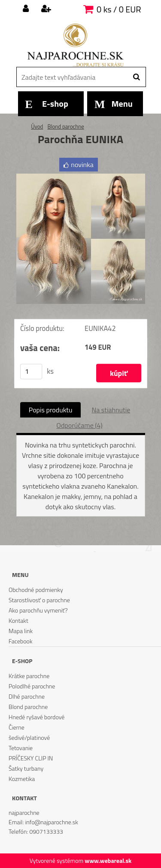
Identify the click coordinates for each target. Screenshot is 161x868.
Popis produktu (51, 410)
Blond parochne (65, 126)
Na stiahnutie (111, 410)
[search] (136, 77)
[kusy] (31, 372)
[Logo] (75, 45)
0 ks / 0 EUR (119, 9)
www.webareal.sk (108, 860)
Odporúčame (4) (79, 425)
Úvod (37, 126)
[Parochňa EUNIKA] (81, 177)
